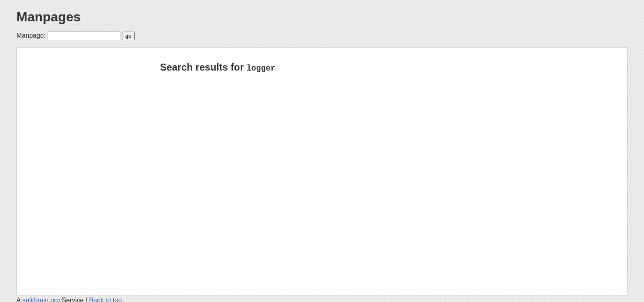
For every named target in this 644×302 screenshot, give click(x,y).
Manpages (48, 17)
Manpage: (31, 35)
